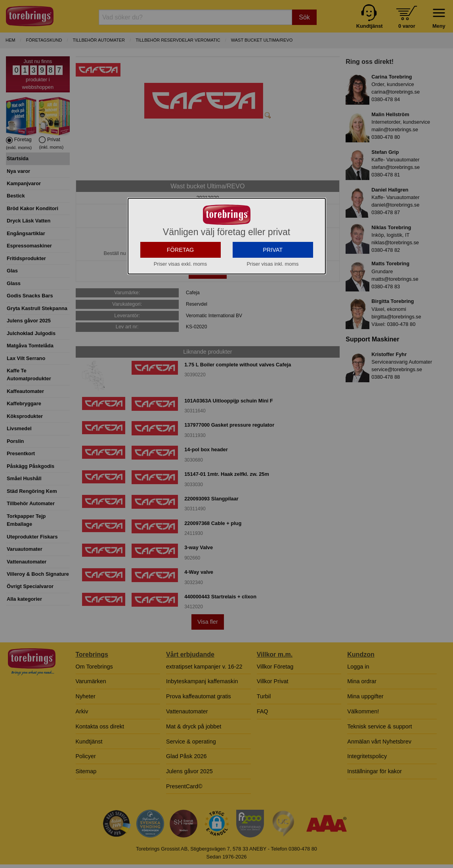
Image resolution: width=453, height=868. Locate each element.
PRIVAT (273, 270)
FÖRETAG (181, 270)
